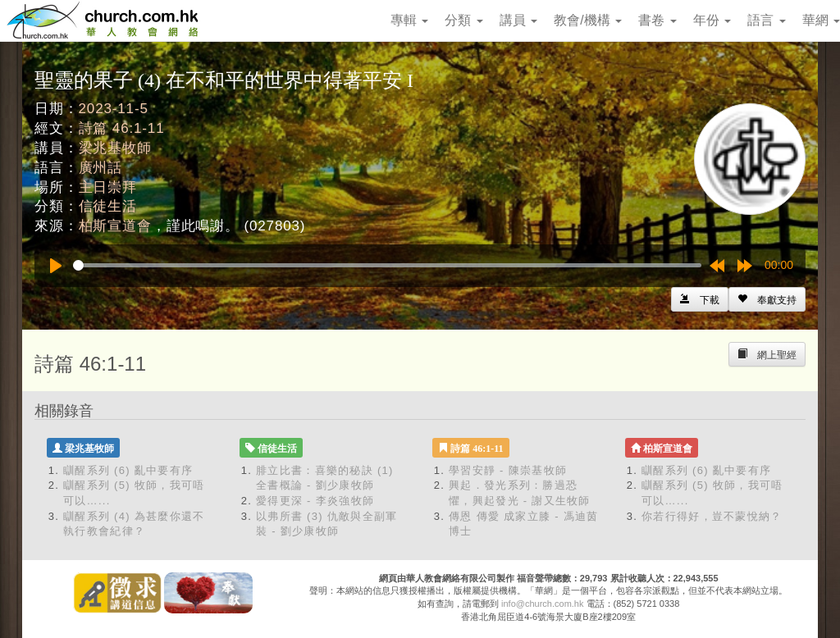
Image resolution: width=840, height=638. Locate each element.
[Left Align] (767, 299)
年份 (712, 20)
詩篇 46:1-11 (122, 128)
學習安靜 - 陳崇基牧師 (508, 470)
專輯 (409, 20)
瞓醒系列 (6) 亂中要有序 (128, 470)
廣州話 (101, 168)
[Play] (56, 266)
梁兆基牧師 (115, 148)
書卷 (657, 20)
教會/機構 (588, 20)
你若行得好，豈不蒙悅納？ (712, 516)
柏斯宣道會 (115, 226)
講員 (518, 20)
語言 (766, 20)
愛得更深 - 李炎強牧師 (315, 501)
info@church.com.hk (542, 604)
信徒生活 (108, 206)
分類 (463, 20)
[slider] (387, 265)
